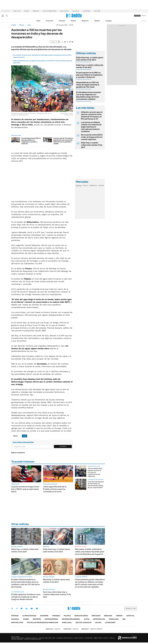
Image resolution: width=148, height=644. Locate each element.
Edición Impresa (51, 619)
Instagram (22, 608)
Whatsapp (37, 608)
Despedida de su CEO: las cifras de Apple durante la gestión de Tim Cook (88, 85)
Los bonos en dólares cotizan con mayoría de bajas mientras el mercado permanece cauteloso (91, 127)
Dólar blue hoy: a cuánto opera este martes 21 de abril (90, 59)
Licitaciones (110, 623)
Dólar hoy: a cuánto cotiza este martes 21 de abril (90, 66)
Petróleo (27, 11)
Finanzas (62, 21)
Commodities (93, 185)
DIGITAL (53, 629)
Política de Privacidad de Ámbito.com (43, 623)
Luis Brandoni (87, 11)
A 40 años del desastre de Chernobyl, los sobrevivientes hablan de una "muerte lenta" (96, 485)
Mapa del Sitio (17, 623)
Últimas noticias (29, 616)
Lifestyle (130, 616)
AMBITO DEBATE (92, 629)
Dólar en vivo (17, 11)
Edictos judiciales (84, 623)
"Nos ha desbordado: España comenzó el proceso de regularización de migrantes (95, 472)
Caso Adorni (76, 11)
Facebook (17, 608)
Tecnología (114, 619)
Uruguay (108, 21)
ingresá (144, 16)
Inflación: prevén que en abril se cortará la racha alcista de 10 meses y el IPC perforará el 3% (92, 116)
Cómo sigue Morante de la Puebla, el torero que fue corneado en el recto (55, 489)
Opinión (97, 21)
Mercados (96, 616)
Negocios (85, 21)
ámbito (14, 25)
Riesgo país (36, 11)
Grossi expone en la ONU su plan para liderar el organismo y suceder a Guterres (31, 141)
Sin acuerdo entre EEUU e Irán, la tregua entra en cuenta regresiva (92, 137)
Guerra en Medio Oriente (50, 11)
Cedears (101, 185)
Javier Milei (97, 11)
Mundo (22, 25)
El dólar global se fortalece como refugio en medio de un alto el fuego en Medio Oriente (26, 597)
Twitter (12, 608)
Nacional (15, 619)
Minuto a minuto (82, 547)
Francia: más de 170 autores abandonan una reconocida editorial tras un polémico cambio (63, 141)
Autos (87, 619)
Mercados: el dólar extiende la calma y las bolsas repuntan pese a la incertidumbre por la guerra (90, 552)
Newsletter (144, 21)
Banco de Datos (81, 616)
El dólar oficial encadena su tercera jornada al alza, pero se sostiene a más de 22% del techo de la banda (26, 583)
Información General (71, 619)
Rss (124, 619)
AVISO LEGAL (67, 623)
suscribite (137, 16)
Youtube (32, 609)
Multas (98, 623)
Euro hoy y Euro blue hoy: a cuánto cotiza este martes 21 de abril (57, 594)
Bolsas (85, 185)
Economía (50, 21)
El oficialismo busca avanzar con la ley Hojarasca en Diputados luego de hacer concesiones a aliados (89, 96)
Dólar (38, 21)
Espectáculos (99, 619)
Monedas (79, 185)
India (29, 25)
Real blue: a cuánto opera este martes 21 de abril (56, 581)
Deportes (37, 619)
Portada (15, 616)
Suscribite (63, 446)
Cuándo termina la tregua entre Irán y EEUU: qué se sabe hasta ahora (25, 489)
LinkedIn (27, 608)
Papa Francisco (64, 11)
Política (73, 21)
